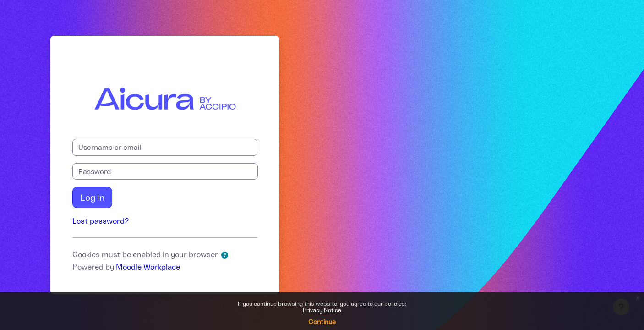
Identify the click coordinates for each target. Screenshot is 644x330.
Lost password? (101, 221)
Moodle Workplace (148, 267)
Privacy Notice (322, 310)
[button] (226, 256)
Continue (322, 322)
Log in (92, 198)
